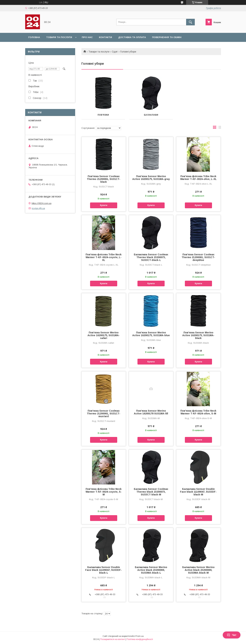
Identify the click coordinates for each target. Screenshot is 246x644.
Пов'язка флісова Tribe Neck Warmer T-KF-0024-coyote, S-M (104, 492)
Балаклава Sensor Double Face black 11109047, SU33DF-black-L (104, 570)
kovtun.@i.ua (38, 208)
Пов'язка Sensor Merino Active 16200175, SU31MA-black (198, 335)
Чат (232, 635)
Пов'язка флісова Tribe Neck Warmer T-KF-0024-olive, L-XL (198, 178)
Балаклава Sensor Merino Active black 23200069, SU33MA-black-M (198, 570)
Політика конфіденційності (140, 639)
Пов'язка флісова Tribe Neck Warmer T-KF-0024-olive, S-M (198, 412)
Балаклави (151, 115)
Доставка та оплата (132, 37)
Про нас (87, 37)
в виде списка (219, 128)
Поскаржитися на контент (113, 639)
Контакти (105, 37)
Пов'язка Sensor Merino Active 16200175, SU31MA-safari (104, 335)
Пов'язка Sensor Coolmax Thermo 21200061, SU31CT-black (104, 179)
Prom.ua (139, 636)
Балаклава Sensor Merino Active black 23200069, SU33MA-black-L (151, 570)
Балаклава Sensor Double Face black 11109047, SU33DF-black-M (198, 492)
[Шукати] (190, 22)
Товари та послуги (59, 37)
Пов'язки (103, 115)
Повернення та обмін (167, 37)
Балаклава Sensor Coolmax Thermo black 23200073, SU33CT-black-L (151, 257)
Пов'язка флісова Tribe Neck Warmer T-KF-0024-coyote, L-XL (104, 257)
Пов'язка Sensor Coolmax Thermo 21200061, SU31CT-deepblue (198, 257)
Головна (34, 37)
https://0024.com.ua (41, 203)
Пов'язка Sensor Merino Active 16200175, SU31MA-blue (151, 334)
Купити (104, 205)
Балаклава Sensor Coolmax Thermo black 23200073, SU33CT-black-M (151, 492)
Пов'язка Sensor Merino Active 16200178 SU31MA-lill (151, 412)
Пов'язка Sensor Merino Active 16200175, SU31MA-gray (151, 178)
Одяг (115, 52)
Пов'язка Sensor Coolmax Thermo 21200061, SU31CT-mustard (104, 414)
